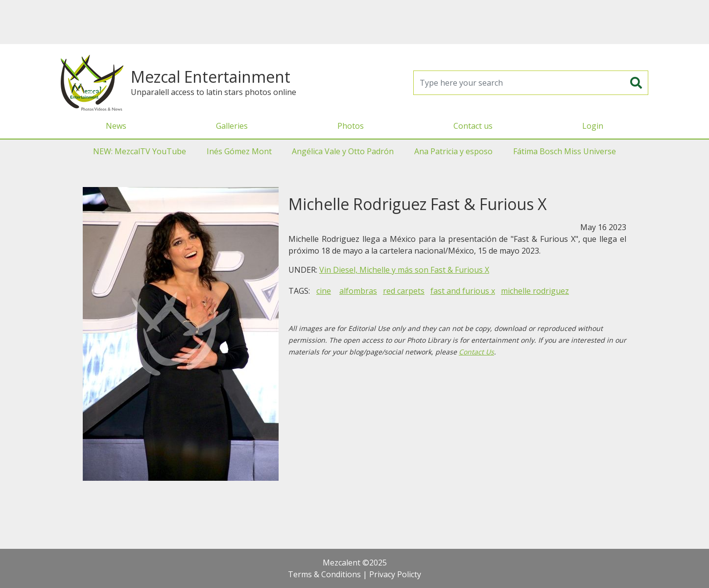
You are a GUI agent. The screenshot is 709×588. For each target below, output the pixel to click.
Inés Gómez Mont (239, 151)
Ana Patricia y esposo (453, 151)
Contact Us (476, 352)
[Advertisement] (354, 22)
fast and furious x (463, 291)
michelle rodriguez (535, 291)
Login (593, 126)
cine (324, 291)
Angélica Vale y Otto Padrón (343, 151)
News (116, 126)
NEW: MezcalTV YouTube (140, 151)
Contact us (473, 126)
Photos (351, 126)
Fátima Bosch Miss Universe (565, 151)
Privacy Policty (395, 574)
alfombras (358, 291)
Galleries (232, 126)
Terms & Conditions (324, 574)
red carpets (404, 291)
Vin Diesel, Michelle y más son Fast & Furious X (404, 270)
